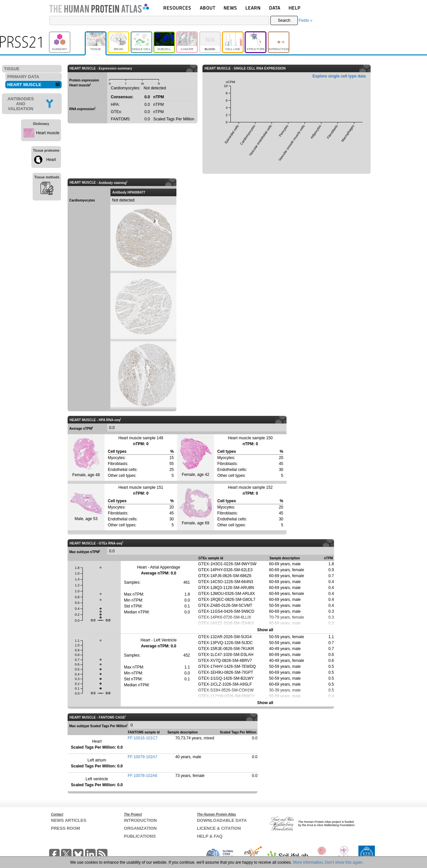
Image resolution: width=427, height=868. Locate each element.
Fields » (305, 20)
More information (308, 862)
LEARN (253, 8)
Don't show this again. (344, 862)
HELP (294, 8)
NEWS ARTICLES (69, 820)
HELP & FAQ (210, 836)
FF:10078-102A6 (142, 776)
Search (284, 20)
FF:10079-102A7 (142, 757)
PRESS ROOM (66, 828)
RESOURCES (177, 8)
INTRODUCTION (140, 820)
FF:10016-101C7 (143, 738)
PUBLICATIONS (140, 836)
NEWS (230, 8)
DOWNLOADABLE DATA (222, 820)
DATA (275, 8)
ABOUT (208, 8)
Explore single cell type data (339, 76)
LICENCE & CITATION (219, 828)
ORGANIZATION (140, 828)
